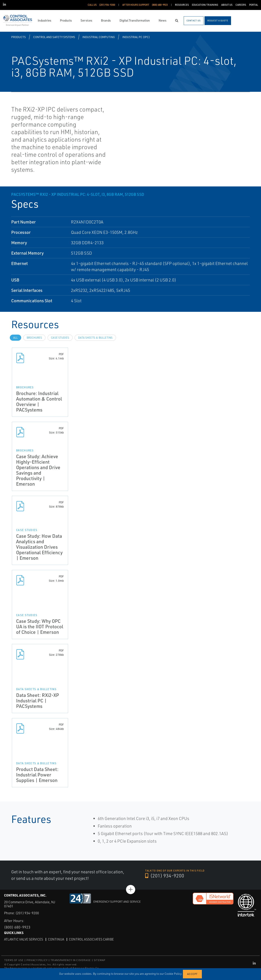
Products (18, 37)
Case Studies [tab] (60, 338)
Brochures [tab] (34, 338)
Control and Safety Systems (54, 37)
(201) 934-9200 (165, 876)
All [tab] (15, 338)
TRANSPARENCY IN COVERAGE (71, 960)
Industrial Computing (99, 37)
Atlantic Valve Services (24, 939)
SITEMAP (100, 960)
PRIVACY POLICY (37, 960)
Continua (56, 939)
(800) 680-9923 (17, 927)
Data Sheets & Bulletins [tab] (95, 338)
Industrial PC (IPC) (136, 37)
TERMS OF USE (14, 960)
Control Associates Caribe (91, 939)
